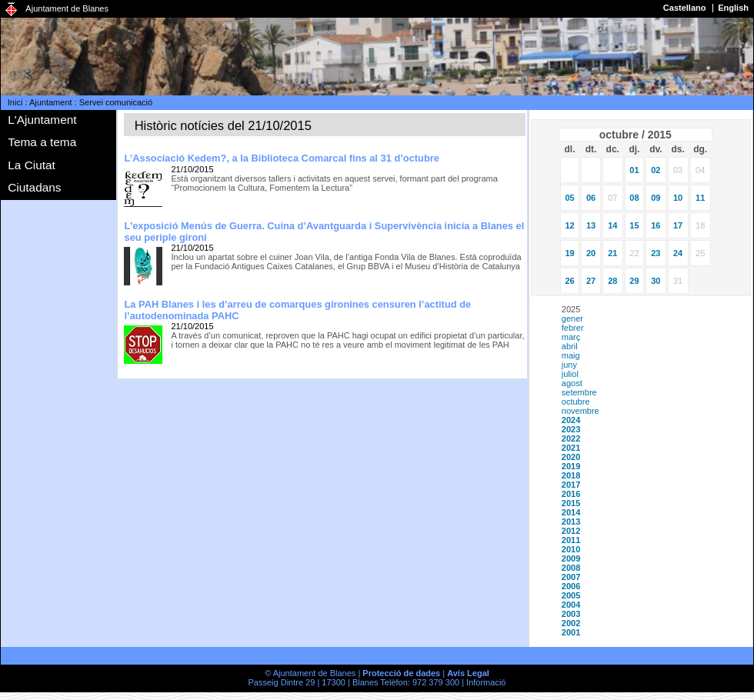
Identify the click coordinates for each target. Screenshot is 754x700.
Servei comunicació (116, 102)
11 (700, 198)
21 (612, 253)
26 (569, 281)
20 (591, 253)
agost (572, 383)
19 (569, 253)
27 (591, 281)
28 (612, 281)
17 (678, 225)
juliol (570, 374)
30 (656, 281)
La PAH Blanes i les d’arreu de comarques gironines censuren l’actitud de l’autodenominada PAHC (297, 310)
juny (569, 365)
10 (678, 198)
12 (569, 225)
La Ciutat (32, 165)
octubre (576, 402)
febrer (573, 328)
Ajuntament (51, 102)
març (571, 337)
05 (569, 198)
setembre (579, 392)
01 (634, 170)
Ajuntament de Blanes (67, 8)
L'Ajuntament (42, 120)
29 (634, 281)
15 (634, 225)
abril (570, 346)
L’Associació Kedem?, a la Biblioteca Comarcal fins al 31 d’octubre (282, 158)
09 (656, 198)
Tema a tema (42, 142)
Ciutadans (34, 187)
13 (591, 225)
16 (656, 225)
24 (678, 253)
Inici (15, 102)
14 (612, 225)
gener (572, 318)
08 (634, 198)
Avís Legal (468, 673)
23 (656, 253)
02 (656, 170)
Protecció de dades (401, 673)
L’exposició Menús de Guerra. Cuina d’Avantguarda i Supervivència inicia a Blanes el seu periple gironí (324, 232)
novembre (581, 411)
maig (571, 355)
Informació (486, 682)
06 (591, 198)
